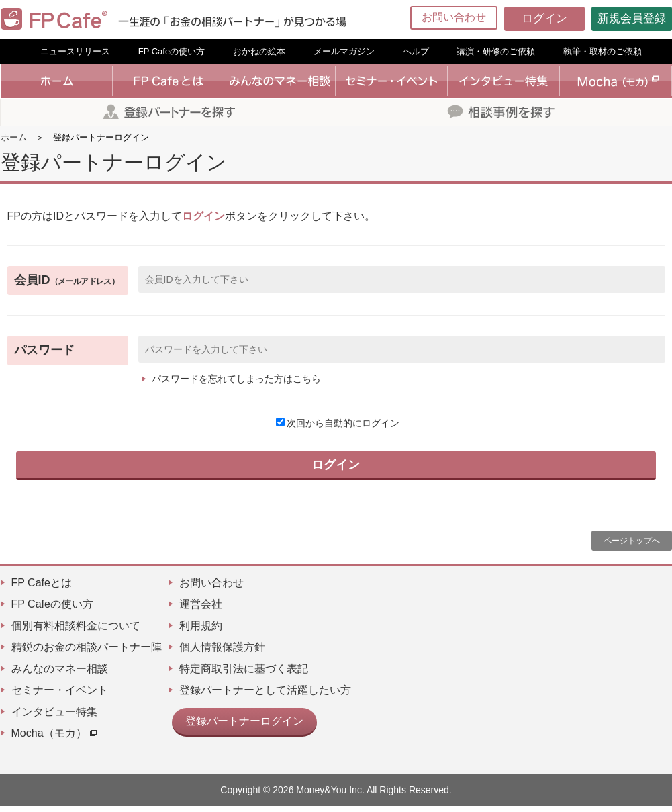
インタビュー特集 (54, 718)
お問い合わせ (454, 17)
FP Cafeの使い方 (172, 51)
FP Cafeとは (42, 589)
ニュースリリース (75, 51)
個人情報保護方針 (222, 653)
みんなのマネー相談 (60, 675)
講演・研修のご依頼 (496, 51)
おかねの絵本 (259, 51)
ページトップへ (632, 547)
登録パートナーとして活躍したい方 (265, 696)
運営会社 (201, 610)
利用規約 (201, 632)
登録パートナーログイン (237, 725)
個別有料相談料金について (76, 632)
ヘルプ (416, 51)
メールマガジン (344, 51)
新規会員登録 (632, 18)
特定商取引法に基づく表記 (244, 675)
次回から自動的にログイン (338, 423)
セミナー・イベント (60, 696)
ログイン (544, 18)
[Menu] (653, 19)
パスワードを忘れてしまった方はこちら (236, 379)
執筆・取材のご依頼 (603, 51)
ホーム (14, 137)
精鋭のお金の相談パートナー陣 (87, 653)
